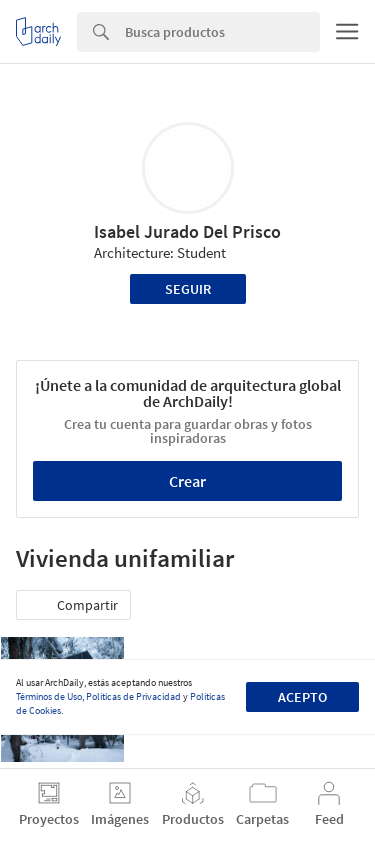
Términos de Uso (49, 696)
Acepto (302, 697)
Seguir (188, 289)
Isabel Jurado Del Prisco (187, 231)
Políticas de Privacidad (133, 696)
